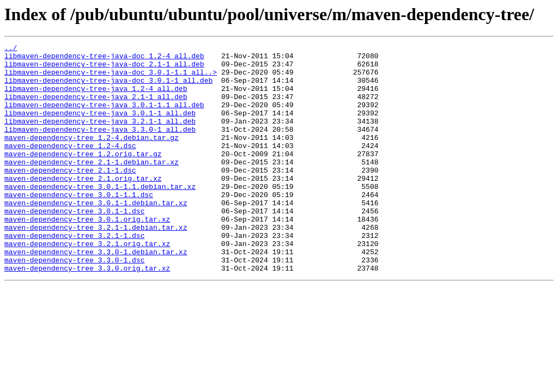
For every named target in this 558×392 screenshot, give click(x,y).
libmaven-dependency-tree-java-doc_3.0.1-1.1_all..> (111, 78)
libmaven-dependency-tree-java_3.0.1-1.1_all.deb (104, 118)
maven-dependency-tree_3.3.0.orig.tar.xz (87, 314)
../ (11, 49)
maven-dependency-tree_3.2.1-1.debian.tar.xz (96, 265)
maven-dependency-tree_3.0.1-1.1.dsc (79, 225)
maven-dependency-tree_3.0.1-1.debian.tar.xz (96, 235)
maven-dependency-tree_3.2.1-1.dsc (74, 274)
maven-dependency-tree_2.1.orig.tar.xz (83, 206)
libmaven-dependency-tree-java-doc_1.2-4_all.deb (104, 59)
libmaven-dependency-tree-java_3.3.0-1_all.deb (100, 147)
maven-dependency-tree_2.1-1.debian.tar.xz (92, 186)
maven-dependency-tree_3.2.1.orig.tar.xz (87, 284)
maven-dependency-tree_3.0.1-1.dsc (74, 245)
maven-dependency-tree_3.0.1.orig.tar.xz (87, 255)
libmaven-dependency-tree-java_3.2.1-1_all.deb (100, 137)
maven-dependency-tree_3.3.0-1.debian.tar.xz (96, 294)
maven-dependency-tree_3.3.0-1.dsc (74, 304)
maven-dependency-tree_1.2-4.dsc (70, 167)
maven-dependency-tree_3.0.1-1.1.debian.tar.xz (100, 216)
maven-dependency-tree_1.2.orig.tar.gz (83, 176)
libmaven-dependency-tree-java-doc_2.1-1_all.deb (104, 69)
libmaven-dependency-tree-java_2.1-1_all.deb (96, 108)
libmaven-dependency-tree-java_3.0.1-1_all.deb (100, 127)
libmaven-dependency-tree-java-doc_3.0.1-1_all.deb (108, 88)
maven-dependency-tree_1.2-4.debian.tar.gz (92, 157)
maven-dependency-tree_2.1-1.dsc (70, 196)
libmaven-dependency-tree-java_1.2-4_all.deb (96, 98)
